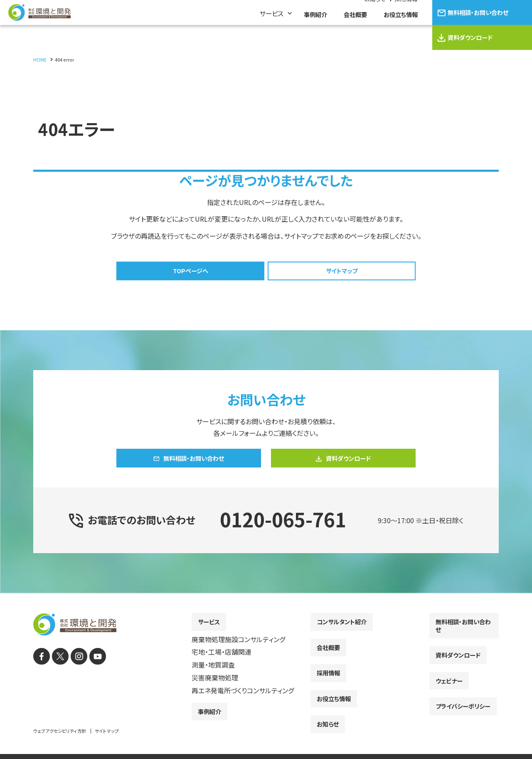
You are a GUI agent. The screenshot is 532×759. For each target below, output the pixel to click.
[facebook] (41, 672)
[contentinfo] (266, 684)
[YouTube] (90, 672)
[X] (57, 672)
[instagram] (74, 672)
